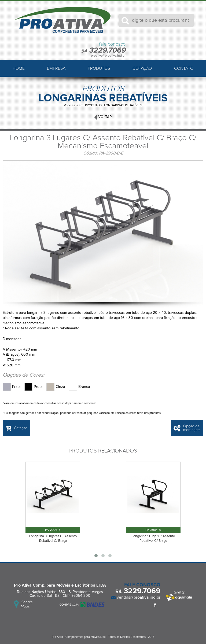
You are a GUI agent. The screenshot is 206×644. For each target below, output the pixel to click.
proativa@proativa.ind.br (108, 56)
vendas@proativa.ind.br (138, 597)
